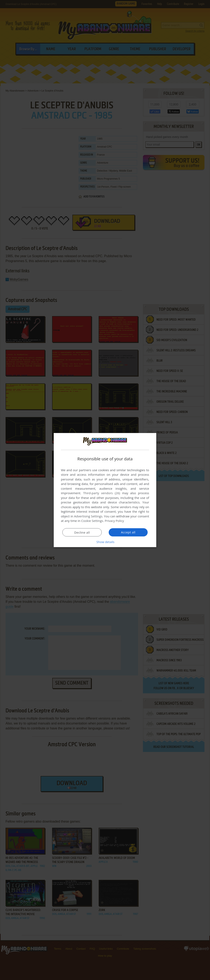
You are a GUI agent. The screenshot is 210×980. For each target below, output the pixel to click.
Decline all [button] (82, 532)
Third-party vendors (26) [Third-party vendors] (102, 493)
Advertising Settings (88, 516)
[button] (105, 542)
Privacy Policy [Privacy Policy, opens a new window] (114, 521)
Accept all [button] (128, 532)
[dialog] (105, 490)
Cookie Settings (92, 521)
